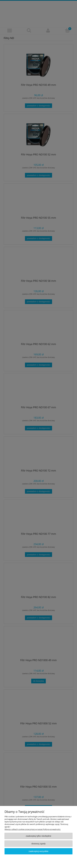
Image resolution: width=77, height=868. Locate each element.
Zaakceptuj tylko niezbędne (38, 836)
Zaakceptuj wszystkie (38, 851)
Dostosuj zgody (39, 844)
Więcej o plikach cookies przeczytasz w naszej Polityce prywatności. (33, 829)
